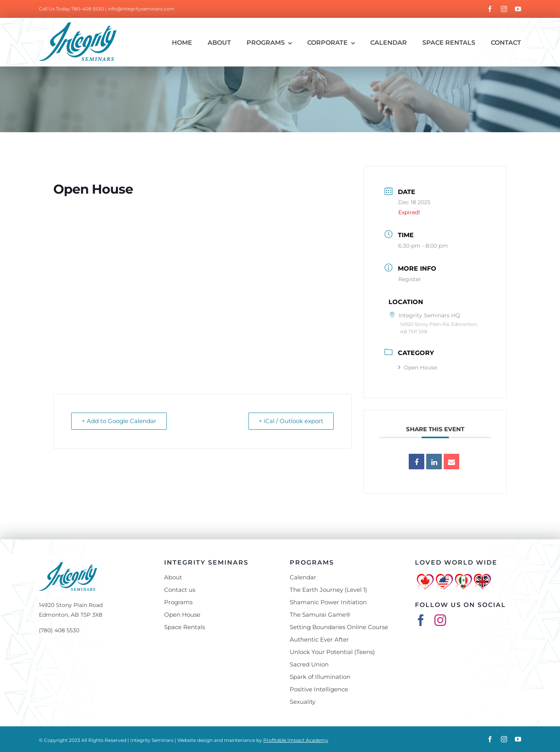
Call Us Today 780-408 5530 (71, 9)
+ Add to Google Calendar (120, 421)
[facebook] (490, 9)
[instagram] (504, 9)
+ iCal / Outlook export (290, 421)
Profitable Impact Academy (296, 740)
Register (410, 279)
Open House (418, 367)
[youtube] (518, 9)
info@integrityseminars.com (141, 9)
